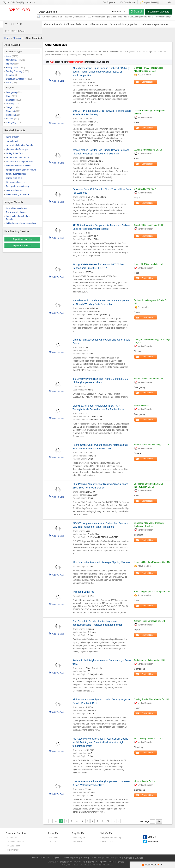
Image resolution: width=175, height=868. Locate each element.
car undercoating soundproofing (139, 17)
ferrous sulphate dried (52, 17)
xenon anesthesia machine (18, 166)
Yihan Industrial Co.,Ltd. (145, 781)
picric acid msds (115, 17)
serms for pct (12, 141)
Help (169, 2)
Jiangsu (10, 107)
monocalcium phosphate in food (21, 162)
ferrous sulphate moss (16, 174)
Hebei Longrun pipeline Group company (152, 592)
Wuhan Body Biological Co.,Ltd (148, 150)
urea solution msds (15, 190)
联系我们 (139, 858)
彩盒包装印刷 (66, 862)
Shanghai (11, 111)
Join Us (53, 842)
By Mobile (78, 842)
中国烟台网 (89, 862)
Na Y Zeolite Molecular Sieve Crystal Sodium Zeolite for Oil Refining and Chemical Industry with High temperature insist (100, 742)
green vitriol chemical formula (20, 145)
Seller (9, 83)
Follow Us (153, 841)
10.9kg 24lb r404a (14, 153)
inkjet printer (102, 862)
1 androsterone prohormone (154, 24)
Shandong (11, 100)
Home (7, 38)
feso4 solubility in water (17, 212)
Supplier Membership (111, 838)
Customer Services (16, 833)
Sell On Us (106, 833)
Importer (10, 64)
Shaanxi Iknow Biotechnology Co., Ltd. (152, 445)
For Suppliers (128, 2)
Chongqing (11, 122)
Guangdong (12, 92)
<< (56, 821)
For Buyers (109, 2)
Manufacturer (12, 60)
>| (119, 821)
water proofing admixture (17, 194)
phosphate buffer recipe (17, 149)
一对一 (77, 862)
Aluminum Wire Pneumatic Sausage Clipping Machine (101, 562)
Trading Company (14, 71)
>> (114, 821)
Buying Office (12, 68)
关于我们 (128, 858)
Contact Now (147, 82)
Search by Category (159, 12)
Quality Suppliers (71, 858)
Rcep (112, 862)
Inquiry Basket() (150, 2)
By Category (79, 838)
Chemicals (18, 38)
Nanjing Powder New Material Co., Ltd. (152, 699)
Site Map (85, 858)
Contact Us (13, 838)
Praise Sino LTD (141, 406)
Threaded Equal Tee (83, 592)
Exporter (10, 75)
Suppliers (56, 858)
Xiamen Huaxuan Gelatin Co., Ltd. (150, 621)
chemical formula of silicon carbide (62, 24)
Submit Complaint (16, 842)
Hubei (9, 96)
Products (44, 858)
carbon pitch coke (14, 178)
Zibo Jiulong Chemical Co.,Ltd (149, 739)
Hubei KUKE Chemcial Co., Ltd (148, 264)
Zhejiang (10, 104)
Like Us (152, 837)
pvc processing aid (96, 17)
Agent (9, 56)
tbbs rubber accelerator (17, 208)
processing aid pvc (164, 17)
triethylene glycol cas (16, 182)
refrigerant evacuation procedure (21, 170)
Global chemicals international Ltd (149, 660)
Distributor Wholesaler (16, 79)
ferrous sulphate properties (124, 24)
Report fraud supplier (22, 239)
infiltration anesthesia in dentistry (21, 223)
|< (51, 821)
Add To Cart (58, 81)
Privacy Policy (14, 846)
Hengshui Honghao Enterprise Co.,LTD (152, 562)
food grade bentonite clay (18, 186)
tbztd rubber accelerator (95, 24)
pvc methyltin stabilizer (75, 17)
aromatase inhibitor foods (18, 158)
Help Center (13, 850)
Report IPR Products (22, 245)
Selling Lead (107, 842)
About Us (53, 833)
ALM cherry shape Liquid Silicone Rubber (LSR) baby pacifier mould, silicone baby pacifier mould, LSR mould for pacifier (101, 72)
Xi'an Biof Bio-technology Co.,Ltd (149, 225)
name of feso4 (13, 137)
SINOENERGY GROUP (145, 189)
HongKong (11, 115)
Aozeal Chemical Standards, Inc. (149, 379)
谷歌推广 (121, 862)
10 (108, 821)
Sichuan (10, 119)
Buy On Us (78, 833)
